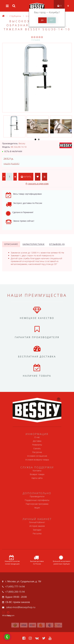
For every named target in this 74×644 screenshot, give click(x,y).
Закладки (37, 530)
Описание (11, 244)
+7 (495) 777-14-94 (15, 587)
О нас (37, 437)
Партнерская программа (37, 504)
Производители (37, 496)
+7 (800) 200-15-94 (15, 592)
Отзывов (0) (57, 244)
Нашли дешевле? (11, 164)
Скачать (37, 448)
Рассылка (37, 533)
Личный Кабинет (37, 522)
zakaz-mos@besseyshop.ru (21, 607)
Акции (37, 508)
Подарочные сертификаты (37, 500)
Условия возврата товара (37, 460)
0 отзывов (36, 40)
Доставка (37, 441)
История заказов (37, 526)
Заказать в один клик (38, 184)
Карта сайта (37, 478)
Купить (26, 177)
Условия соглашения (37, 456)
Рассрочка (37, 452)
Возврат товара (37, 474)
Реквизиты (37, 445)
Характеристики (34, 244)
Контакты (37, 471)
